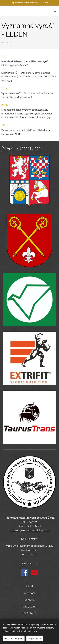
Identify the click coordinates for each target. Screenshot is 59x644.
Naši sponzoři (22, 148)
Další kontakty (29, 539)
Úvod (30, 586)
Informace (29, 593)
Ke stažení (30, 613)
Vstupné (29, 600)
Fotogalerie (29, 606)
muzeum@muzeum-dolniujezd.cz (30, 530)
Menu (55, 11)
